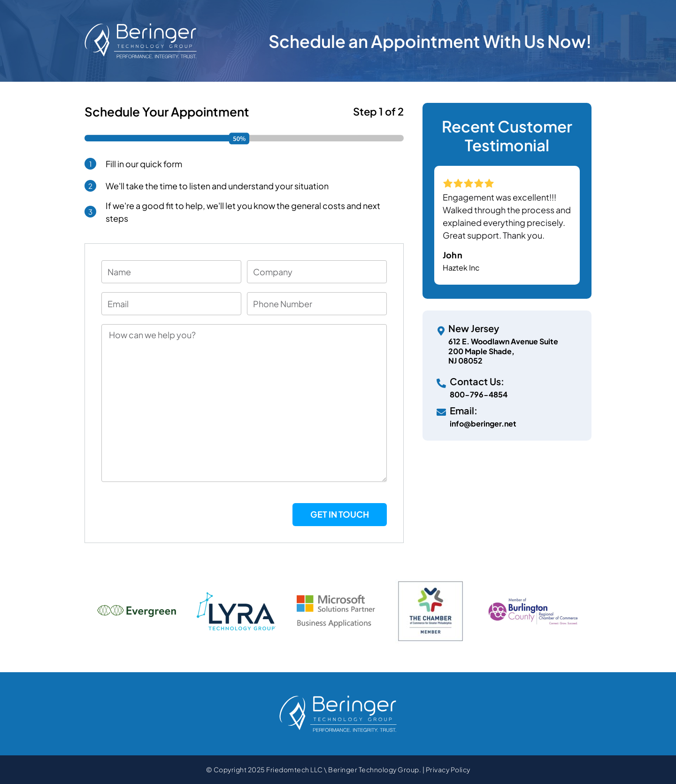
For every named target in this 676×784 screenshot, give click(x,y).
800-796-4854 (479, 394)
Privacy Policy (448, 769)
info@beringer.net (483, 423)
